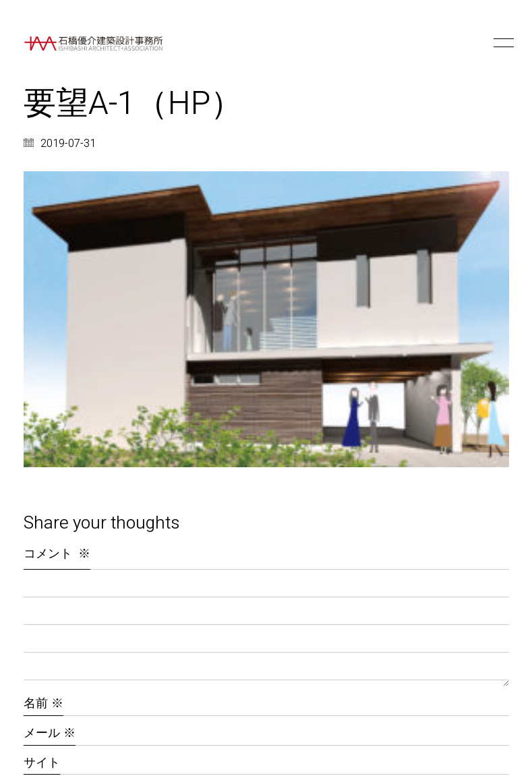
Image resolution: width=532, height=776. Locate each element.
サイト (42, 763)
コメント (57, 554)
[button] (501, 43)
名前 (43, 704)
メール (50, 733)
